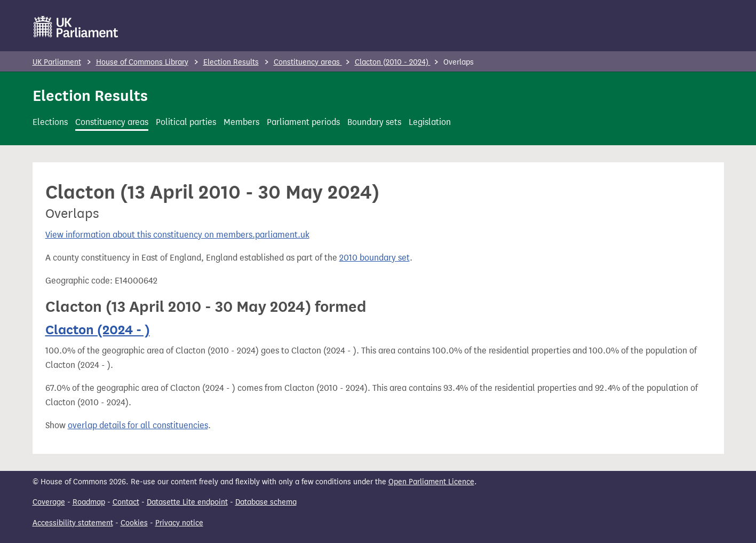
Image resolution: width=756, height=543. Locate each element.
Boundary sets (374, 122)
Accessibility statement (73, 523)
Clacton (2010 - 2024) (393, 62)
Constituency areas (308, 62)
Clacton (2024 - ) (98, 330)
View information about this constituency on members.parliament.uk (177, 235)
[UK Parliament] (76, 27)
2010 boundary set (375, 258)
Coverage (49, 502)
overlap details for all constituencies (138, 425)
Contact (126, 502)
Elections (50, 122)
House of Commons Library (142, 62)
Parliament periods (303, 122)
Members (241, 122)
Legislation (430, 122)
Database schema (266, 502)
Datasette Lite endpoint (187, 502)
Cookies (134, 523)
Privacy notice (179, 523)
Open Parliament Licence (431, 482)
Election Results (231, 62)
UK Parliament (57, 62)
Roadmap (89, 502)
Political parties (186, 122)
